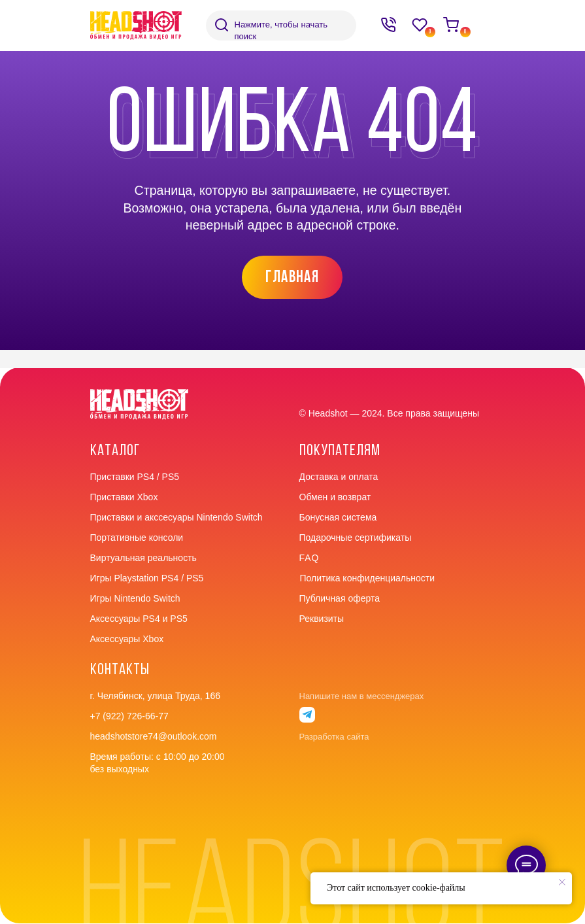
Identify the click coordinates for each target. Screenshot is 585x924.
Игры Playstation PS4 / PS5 (147, 578)
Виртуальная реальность (143, 558)
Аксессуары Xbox (127, 639)
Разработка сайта (334, 737)
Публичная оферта (340, 598)
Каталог (115, 451)
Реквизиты (322, 619)
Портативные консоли (137, 538)
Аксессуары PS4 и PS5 (139, 619)
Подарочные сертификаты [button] (356, 538)
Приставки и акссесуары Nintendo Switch (176, 517)
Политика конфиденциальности (368, 578)
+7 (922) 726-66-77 (129, 716)
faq (309, 558)
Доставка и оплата (339, 477)
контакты (120, 670)
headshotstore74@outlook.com (154, 736)
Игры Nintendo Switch (135, 598)
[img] (222, 25)
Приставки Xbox (124, 497)
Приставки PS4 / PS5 (135, 477)
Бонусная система (338, 517)
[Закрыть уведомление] (562, 882)
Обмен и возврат (335, 497)
